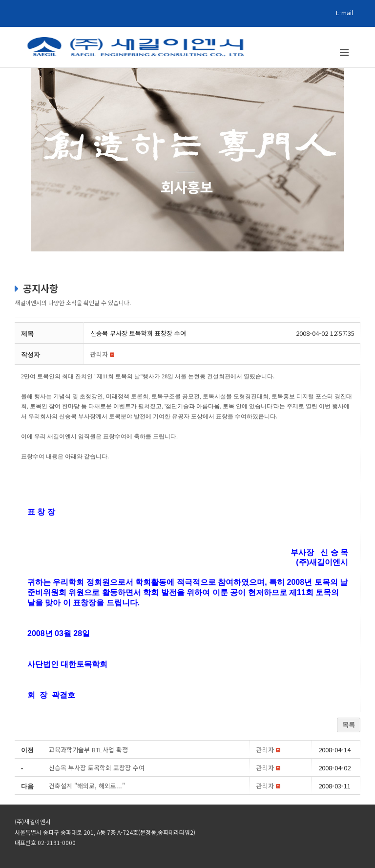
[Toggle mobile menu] (345, 52)
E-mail (344, 12)
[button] (99, 354)
